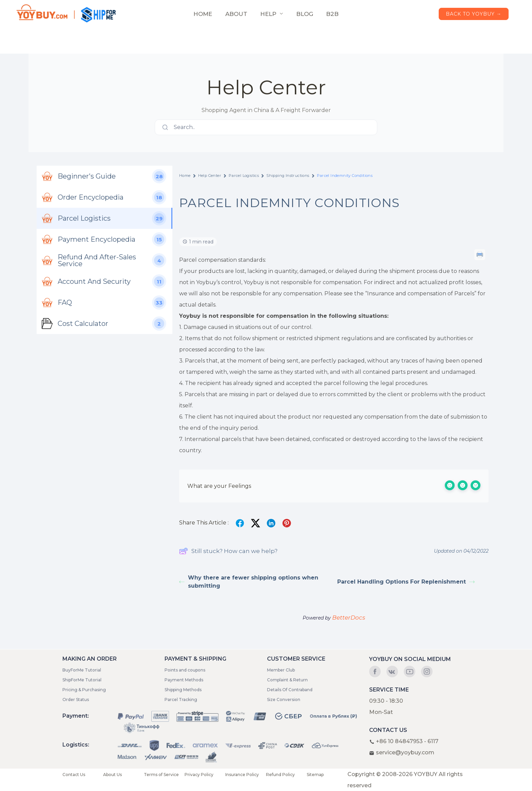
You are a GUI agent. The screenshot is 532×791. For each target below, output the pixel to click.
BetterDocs (349, 618)
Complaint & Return (287, 680)
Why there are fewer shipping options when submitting (249, 582)
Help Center (210, 176)
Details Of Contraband (290, 690)
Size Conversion (284, 700)
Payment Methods (184, 680)
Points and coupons (185, 670)
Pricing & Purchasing (84, 690)
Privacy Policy (199, 775)
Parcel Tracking (181, 700)
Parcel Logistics (244, 176)
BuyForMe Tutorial (82, 670)
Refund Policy (280, 775)
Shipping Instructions (288, 176)
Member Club (281, 670)
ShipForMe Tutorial (82, 680)
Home (185, 176)
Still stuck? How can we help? (228, 551)
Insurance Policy (242, 775)
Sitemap (315, 775)
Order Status (76, 700)
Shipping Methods (183, 690)
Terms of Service (161, 775)
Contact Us (74, 775)
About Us (112, 775)
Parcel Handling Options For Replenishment (406, 582)
